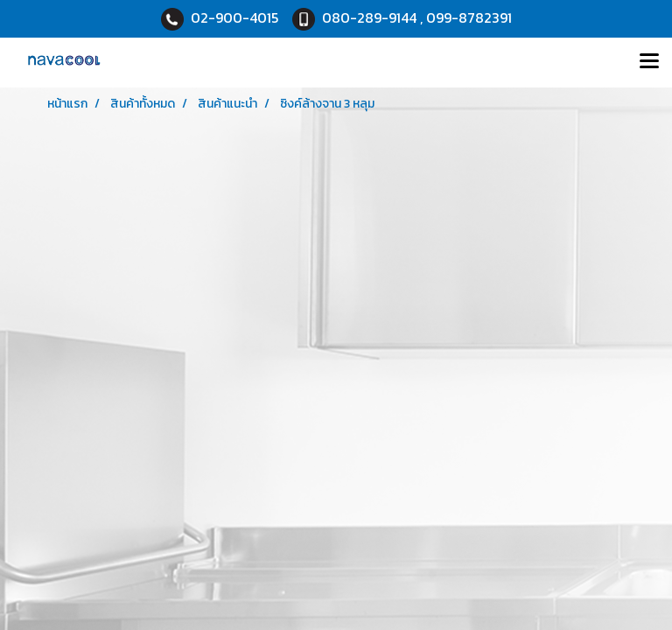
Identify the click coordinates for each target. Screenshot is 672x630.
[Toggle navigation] (649, 62)
